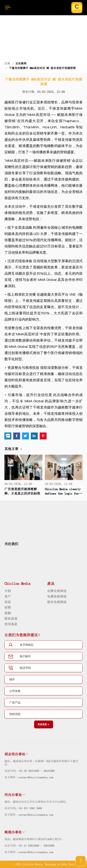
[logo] (19, 522)
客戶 (8, 596)
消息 (8, 602)
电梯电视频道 (57, 591)
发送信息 (44, 724)
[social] (8, 553)
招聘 (8, 607)
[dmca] (68, 560)
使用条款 (11, 624)
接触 (8, 613)
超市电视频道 (57, 602)
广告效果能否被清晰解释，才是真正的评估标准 (22, 491)
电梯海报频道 (57, 596)
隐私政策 (11, 619)
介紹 (8, 591)
